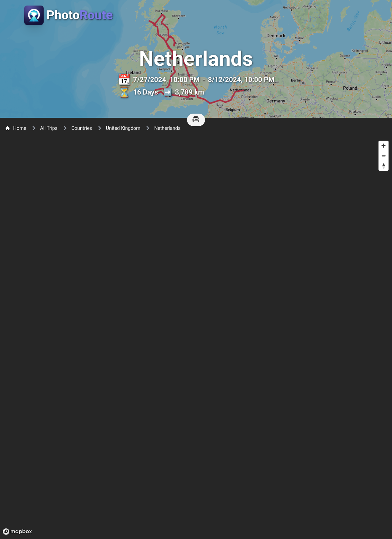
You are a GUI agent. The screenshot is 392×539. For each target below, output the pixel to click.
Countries (82, 128)
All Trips (49, 128)
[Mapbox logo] (17, 532)
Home (16, 128)
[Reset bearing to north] (384, 166)
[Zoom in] (384, 146)
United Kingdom (123, 128)
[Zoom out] (384, 156)
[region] (196, 337)
